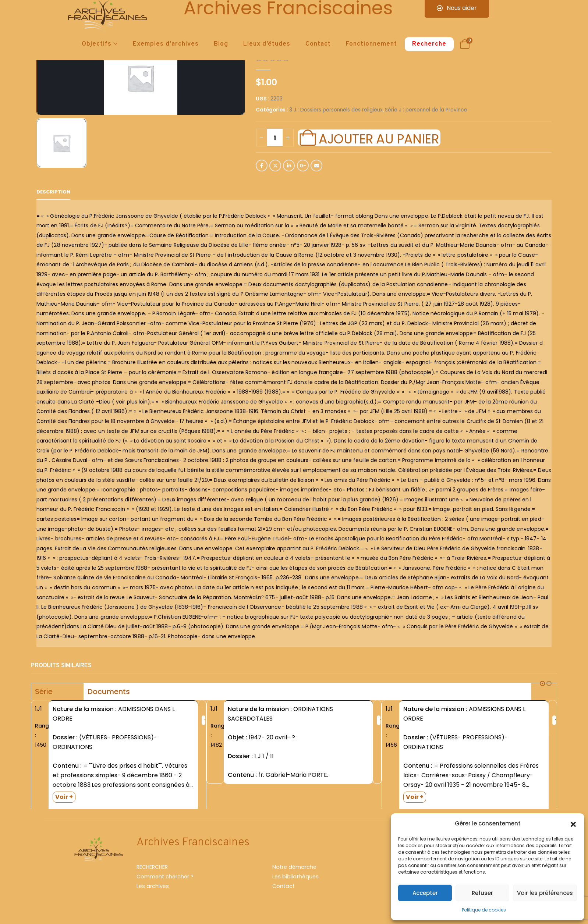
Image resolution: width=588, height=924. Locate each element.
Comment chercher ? (165, 880)
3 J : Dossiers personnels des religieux (336, 110)
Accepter (425, 893)
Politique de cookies (484, 910)
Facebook (262, 166)
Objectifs (97, 44)
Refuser (482, 893)
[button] (573, 824)
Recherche (429, 44)
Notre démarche (294, 870)
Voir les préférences (545, 893)
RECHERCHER (152, 870)
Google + (303, 166)
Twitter (275, 166)
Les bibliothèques (295, 880)
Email (316, 166)
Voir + (64, 797)
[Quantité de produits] (275, 138)
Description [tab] (53, 192)
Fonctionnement (371, 44)
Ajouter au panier (379, 138)
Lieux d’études (267, 44)
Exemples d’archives (166, 44)
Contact (318, 44)
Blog (221, 44)
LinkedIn (289, 166)
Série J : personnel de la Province (426, 110)
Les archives (153, 889)
